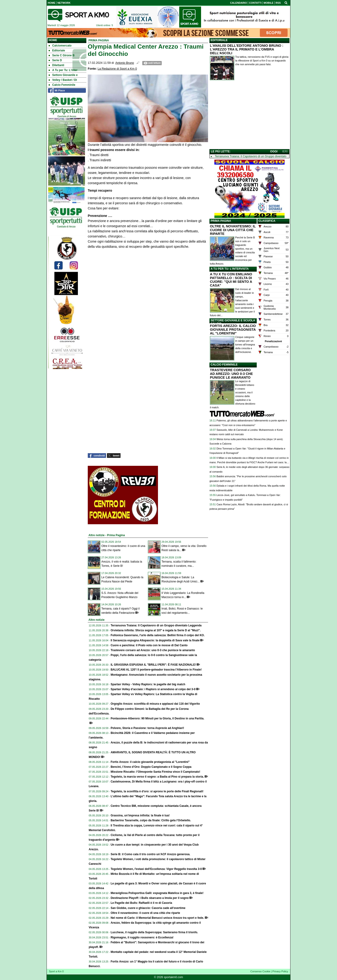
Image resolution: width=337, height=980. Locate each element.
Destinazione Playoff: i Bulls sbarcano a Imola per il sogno (150, 898)
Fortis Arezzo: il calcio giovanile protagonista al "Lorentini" (150, 762)
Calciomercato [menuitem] (60, 46)
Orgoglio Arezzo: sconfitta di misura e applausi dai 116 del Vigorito (155, 704)
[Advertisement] (249, 116)
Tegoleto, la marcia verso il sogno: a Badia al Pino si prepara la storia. (157, 777)
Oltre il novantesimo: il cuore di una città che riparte (145, 913)
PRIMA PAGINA (221, 221)
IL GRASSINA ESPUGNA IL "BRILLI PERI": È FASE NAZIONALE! (153, 665)
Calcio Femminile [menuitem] (62, 85)
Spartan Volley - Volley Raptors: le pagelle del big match (148, 684)
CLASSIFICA (267, 221)
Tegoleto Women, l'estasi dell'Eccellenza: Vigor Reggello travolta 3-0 (156, 869)
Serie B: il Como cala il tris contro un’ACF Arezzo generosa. (150, 854)
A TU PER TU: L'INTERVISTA (230, 269)
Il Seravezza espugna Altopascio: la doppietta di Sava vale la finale (155, 640)
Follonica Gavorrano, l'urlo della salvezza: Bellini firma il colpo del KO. (158, 635)
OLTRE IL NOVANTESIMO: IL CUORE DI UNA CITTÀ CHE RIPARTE (233, 230)
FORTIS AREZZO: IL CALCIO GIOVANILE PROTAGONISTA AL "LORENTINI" (233, 330)
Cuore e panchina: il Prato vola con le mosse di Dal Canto (149, 645)
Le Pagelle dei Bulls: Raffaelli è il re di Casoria (141, 903)
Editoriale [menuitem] (57, 50)
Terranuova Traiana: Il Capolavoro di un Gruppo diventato (251, 156)
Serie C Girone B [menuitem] (62, 55)
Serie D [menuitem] (55, 60)
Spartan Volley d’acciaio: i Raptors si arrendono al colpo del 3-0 (153, 689)
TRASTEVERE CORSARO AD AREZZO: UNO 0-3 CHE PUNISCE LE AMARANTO (231, 374)
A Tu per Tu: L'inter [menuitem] (63, 70)
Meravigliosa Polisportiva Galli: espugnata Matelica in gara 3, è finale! (157, 893)
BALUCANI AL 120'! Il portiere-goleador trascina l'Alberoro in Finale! (156, 670)
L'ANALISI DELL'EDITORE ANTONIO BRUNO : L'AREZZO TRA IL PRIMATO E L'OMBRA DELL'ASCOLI (247, 49)
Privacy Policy (280, 971)
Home (53, 40)
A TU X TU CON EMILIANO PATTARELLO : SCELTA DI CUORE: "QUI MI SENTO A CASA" (231, 280)
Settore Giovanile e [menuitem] (63, 75)
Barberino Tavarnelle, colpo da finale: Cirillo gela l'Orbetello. (151, 820)
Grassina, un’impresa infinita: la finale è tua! (140, 815)
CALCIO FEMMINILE (224, 365)
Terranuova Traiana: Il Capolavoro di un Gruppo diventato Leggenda (156, 625)
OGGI (274, 151)
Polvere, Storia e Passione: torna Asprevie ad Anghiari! (147, 728)
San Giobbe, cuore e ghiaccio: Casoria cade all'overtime (148, 908)
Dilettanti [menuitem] (56, 65)
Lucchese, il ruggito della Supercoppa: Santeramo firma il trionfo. (154, 932)
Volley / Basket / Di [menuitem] (63, 80)
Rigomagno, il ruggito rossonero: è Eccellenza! (142, 937)
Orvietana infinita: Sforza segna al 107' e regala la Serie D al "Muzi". (156, 630)
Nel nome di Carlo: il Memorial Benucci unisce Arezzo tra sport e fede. (157, 918)
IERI (285, 151)
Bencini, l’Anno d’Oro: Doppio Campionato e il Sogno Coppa (151, 767)
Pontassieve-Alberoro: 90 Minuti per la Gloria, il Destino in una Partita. (158, 718)
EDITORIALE (219, 40)
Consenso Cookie (260, 971)
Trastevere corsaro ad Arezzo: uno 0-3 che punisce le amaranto (153, 650)
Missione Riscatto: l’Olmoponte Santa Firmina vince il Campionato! (156, 772)
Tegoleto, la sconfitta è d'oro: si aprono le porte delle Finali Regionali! (157, 791)
